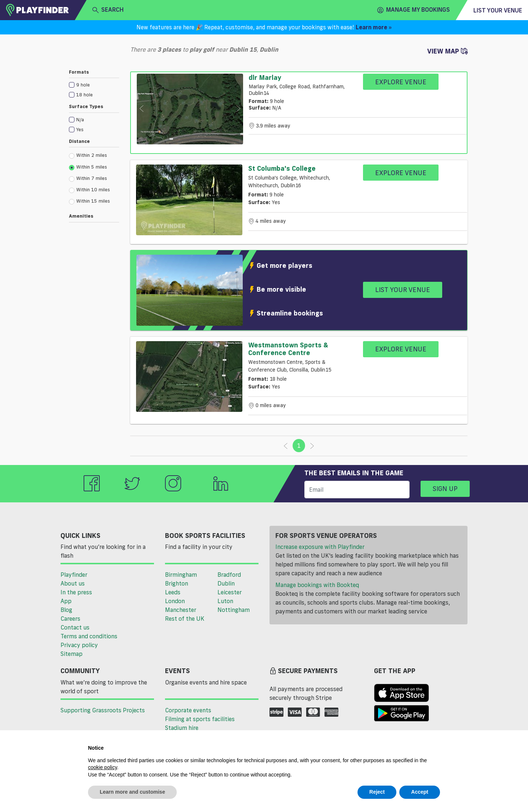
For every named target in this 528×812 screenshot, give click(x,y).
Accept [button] (420, 792)
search (108, 10)
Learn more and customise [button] (132, 792)
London (175, 601)
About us (73, 583)
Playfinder (74, 575)
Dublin (226, 583)
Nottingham (234, 610)
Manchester (181, 610)
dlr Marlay (265, 77)
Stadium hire (182, 728)
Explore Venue (401, 82)
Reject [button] (377, 792)
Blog (66, 610)
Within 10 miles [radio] (89, 190)
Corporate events (188, 710)
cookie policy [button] (102, 767)
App (66, 601)
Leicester (230, 592)
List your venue (498, 10)
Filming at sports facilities (200, 719)
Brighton (177, 583)
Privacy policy (79, 645)
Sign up (445, 488)
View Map (447, 51)
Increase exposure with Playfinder (320, 547)
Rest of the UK (185, 619)
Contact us (75, 627)
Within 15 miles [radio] (89, 201)
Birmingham (181, 575)
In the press (76, 592)
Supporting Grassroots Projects (103, 710)
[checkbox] (94, 84)
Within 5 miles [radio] (88, 167)
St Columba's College (282, 168)
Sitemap (71, 654)
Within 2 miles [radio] (88, 155)
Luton (225, 601)
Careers (70, 619)
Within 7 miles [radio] (88, 178)
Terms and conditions (89, 636)
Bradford (229, 575)
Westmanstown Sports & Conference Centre (288, 349)
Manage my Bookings (414, 10)
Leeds (173, 592)
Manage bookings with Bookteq (317, 585)
